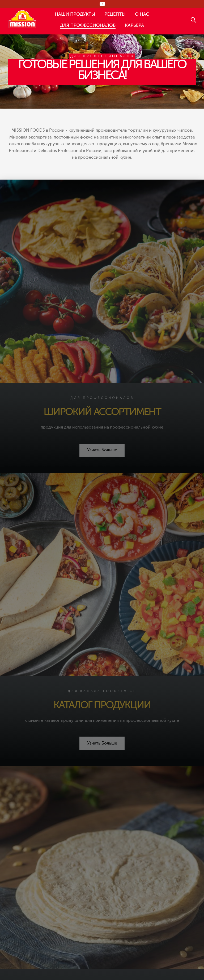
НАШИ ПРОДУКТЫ (75, 14)
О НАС (142, 14)
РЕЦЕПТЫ (115, 14)
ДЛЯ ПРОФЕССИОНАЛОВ (88, 25)
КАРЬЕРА (134, 25)
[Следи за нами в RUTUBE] (102, 4)
